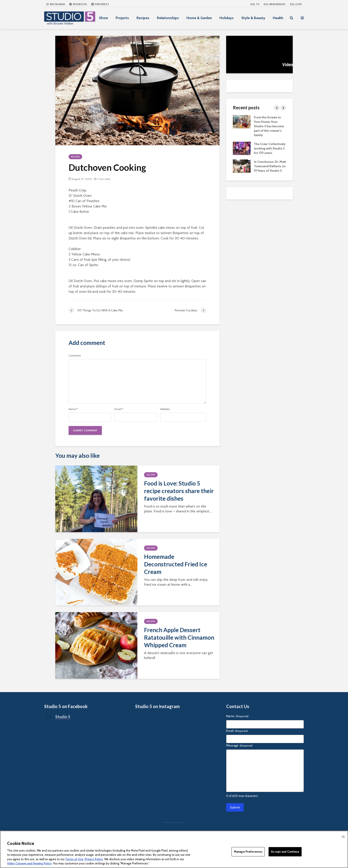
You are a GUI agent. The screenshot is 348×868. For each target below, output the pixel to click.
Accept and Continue (285, 852)
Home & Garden (199, 18)
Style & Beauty (253, 18)
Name (73, 409)
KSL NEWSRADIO (275, 4)
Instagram (56, 4)
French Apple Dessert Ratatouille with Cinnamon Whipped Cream (179, 637)
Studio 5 (63, 717)
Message (239, 745)
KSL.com (296, 4)
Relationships (168, 18)
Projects (122, 18)
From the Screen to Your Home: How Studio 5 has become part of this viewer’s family (269, 126)
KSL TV (255, 4)
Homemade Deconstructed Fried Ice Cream (176, 564)
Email (119, 409)
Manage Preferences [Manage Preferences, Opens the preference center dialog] (248, 852)
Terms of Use (74, 859)
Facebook (78, 4)
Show (104, 18)
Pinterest (100, 4)
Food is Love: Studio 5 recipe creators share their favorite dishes (179, 491)
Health (278, 18)
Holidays (227, 18)
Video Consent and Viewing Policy (29, 863)
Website (165, 409)
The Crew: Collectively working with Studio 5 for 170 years (270, 148)
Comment (75, 356)
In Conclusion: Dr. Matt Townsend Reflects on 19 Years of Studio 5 (270, 166)
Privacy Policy (94, 859)
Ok (343, 836)
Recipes (143, 18)
